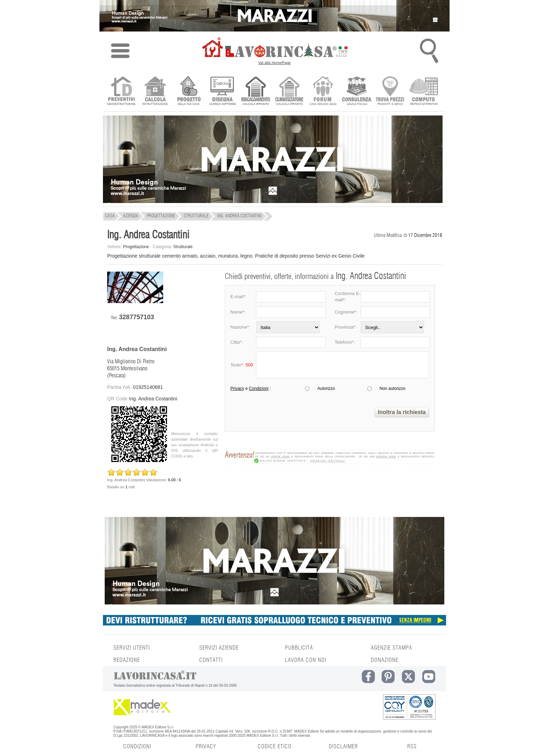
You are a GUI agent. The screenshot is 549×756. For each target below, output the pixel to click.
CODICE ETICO (275, 747)
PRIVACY (206, 747)
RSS (412, 747)
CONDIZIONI (137, 747)
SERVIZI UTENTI (132, 648)
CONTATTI (211, 660)
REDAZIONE (127, 660)
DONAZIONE (385, 660)
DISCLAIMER (343, 747)
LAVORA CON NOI (306, 660)
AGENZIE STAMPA (391, 648)
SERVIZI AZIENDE (219, 648)
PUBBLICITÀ (299, 648)
